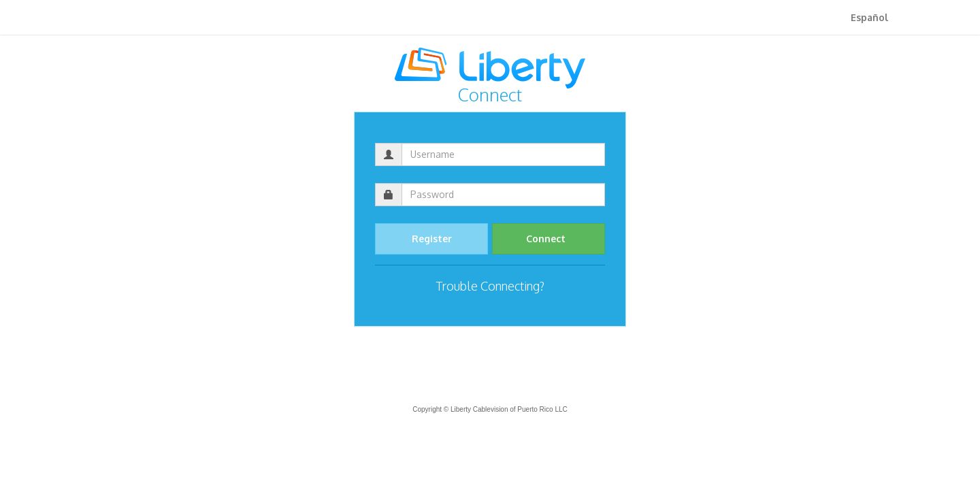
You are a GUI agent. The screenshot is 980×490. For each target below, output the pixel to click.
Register (432, 239)
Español (869, 17)
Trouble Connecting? (490, 286)
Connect (549, 239)
